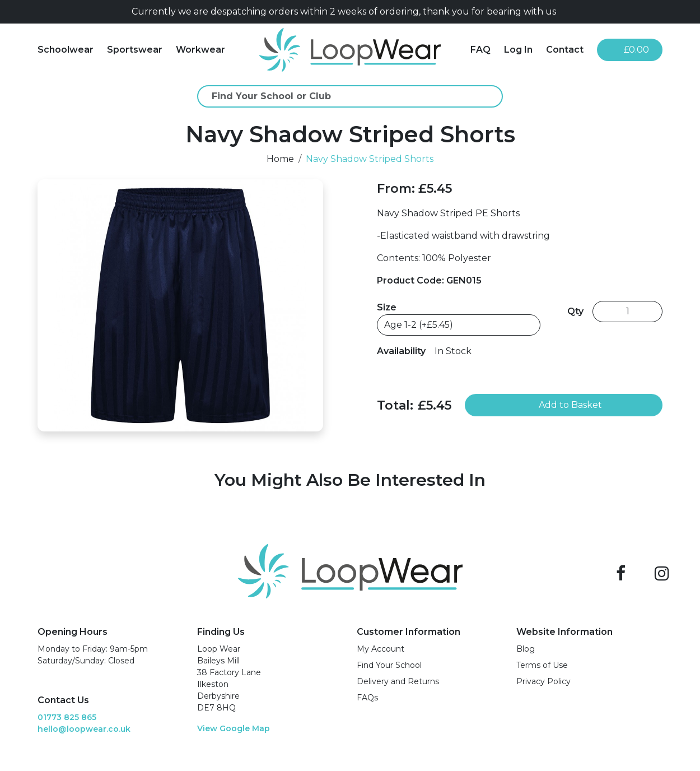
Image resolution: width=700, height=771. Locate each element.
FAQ (480, 50)
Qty (575, 311)
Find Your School (389, 665)
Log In (518, 50)
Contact (565, 50)
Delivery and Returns (398, 681)
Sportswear (135, 50)
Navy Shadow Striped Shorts (370, 159)
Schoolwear (66, 50)
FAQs (367, 698)
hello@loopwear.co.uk (84, 729)
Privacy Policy (543, 681)
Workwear (200, 50)
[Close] (658, 12)
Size (387, 307)
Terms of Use (542, 665)
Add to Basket (564, 405)
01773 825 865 (67, 717)
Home (280, 159)
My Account (381, 649)
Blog (526, 649)
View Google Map (234, 728)
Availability (401, 351)
